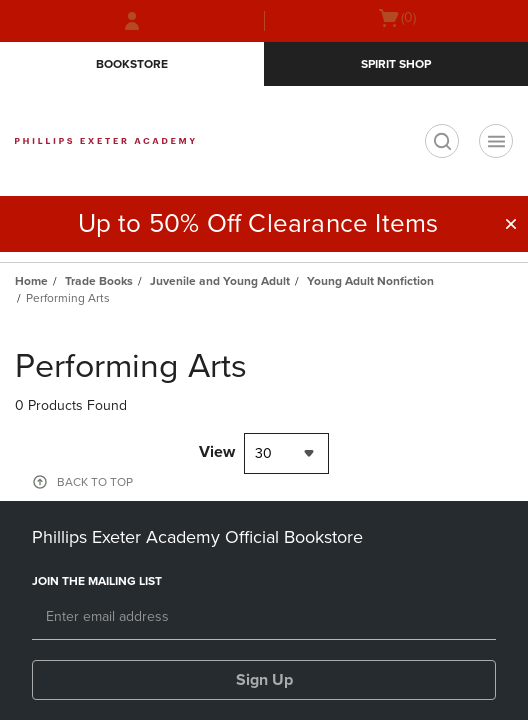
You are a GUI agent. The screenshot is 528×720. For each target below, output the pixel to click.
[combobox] (286, 453)
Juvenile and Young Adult (220, 281)
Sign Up (264, 680)
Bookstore (132, 64)
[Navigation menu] (496, 141)
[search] (442, 141)
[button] (511, 224)
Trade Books (99, 281)
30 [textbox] (263, 453)
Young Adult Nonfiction (370, 281)
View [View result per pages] (217, 452)
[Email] (264, 618)
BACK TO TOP (95, 482)
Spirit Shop (396, 64)
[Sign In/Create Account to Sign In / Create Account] (132, 21)
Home (31, 281)
